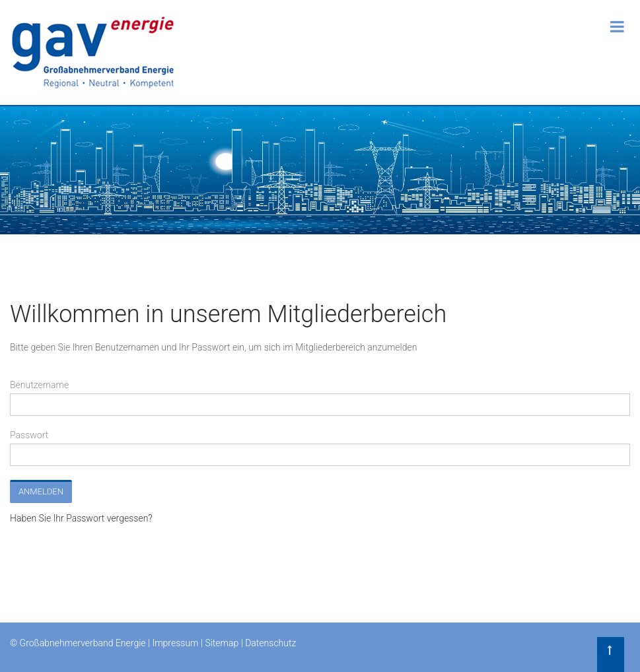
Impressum (175, 643)
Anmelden (41, 491)
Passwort (29, 435)
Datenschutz (270, 643)
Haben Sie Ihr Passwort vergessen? (81, 518)
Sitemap (222, 643)
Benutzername (39, 385)
